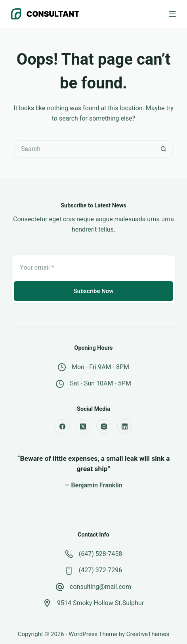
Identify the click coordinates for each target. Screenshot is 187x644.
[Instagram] (104, 427)
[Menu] (172, 14)
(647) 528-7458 (100, 554)
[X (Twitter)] (83, 427)
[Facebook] (62, 427)
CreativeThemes (148, 634)
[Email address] (93, 267)
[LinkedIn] (125, 427)
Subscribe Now (93, 291)
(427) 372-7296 (100, 570)
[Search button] (164, 149)
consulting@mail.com (100, 587)
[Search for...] (85, 149)
